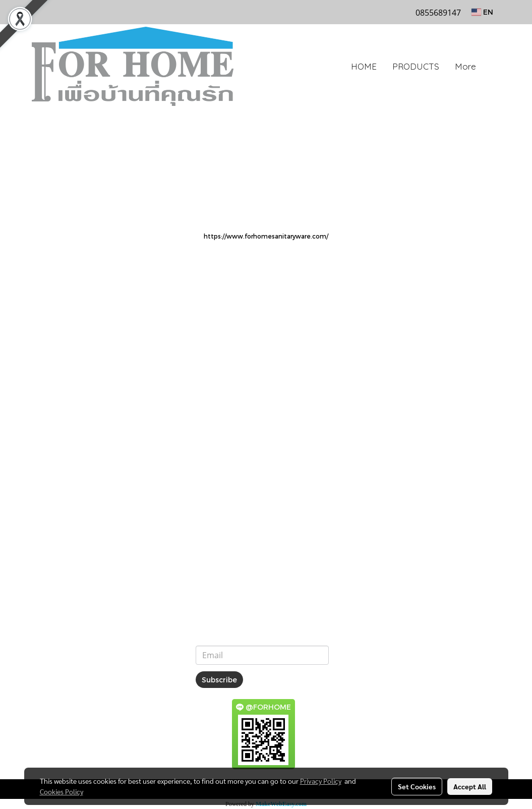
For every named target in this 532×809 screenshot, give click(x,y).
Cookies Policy (62, 791)
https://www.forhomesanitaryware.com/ (266, 236)
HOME (364, 66)
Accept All (470, 786)
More (465, 66)
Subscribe (219, 680)
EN (482, 12)
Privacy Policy (321, 781)
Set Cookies (417, 786)
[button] (493, 67)
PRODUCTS (416, 66)
